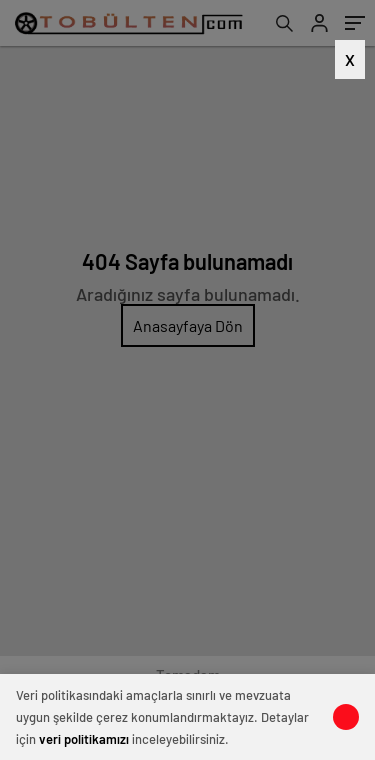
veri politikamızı (84, 739)
